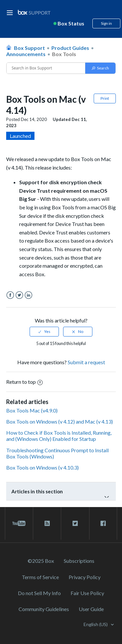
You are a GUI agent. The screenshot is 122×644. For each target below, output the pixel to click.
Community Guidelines (44, 609)
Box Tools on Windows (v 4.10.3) (42, 467)
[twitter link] (75, 523)
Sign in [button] (106, 23)
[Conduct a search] (46, 68)
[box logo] (34, 12)
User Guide (91, 609)
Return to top (24, 382)
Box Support (29, 48)
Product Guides (70, 48)
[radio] (44, 332)
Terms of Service (40, 577)
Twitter (19, 295)
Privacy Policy (85, 577)
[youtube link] (19, 523)
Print (105, 98)
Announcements (26, 54)
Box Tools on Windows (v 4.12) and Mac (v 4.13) (60, 421)
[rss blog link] (47, 523)
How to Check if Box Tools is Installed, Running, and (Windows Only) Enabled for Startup (59, 436)
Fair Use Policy (87, 593)
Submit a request (86, 362)
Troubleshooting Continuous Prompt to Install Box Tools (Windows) (57, 453)
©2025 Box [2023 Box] (41, 561)
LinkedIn (28, 295)
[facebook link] (103, 523)
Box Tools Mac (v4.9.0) (32, 410)
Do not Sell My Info (39, 593)
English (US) (96, 624)
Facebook (10, 295)
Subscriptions (79, 561)
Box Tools (64, 54)
